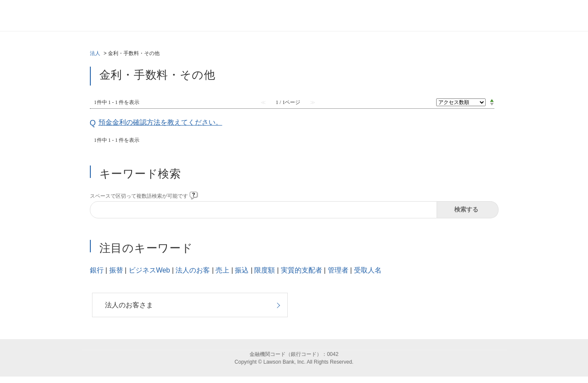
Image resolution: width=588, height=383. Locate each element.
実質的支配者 (302, 270)
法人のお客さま (129, 305)
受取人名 (368, 270)
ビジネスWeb (149, 270)
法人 (95, 53)
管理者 (338, 270)
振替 (116, 270)
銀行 (97, 270)
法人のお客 (193, 270)
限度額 (265, 270)
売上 (222, 270)
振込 (242, 270)
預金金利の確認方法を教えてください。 (160, 122)
